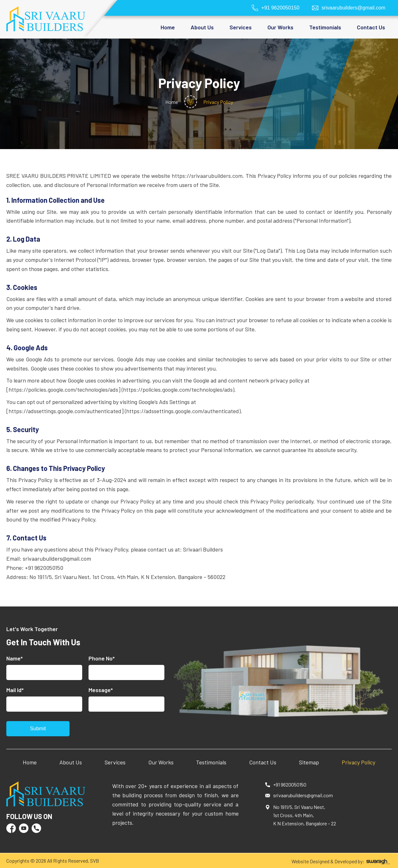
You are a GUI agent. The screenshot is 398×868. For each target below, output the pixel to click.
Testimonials (325, 27)
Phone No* (102, 658)
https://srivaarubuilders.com (207, 176)
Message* (101, 690)
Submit (38, 729)
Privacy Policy (358, 762)
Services (115, 762)
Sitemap (309, 762)
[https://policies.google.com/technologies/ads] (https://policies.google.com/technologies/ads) (120, 389)
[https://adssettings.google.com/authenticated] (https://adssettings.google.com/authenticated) (123, 411)
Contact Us (371, 27)
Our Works (280, 27)
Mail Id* (15, 690)
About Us (71, 762)
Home (168, 27)
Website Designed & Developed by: (342, 861)
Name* (15, 658)
